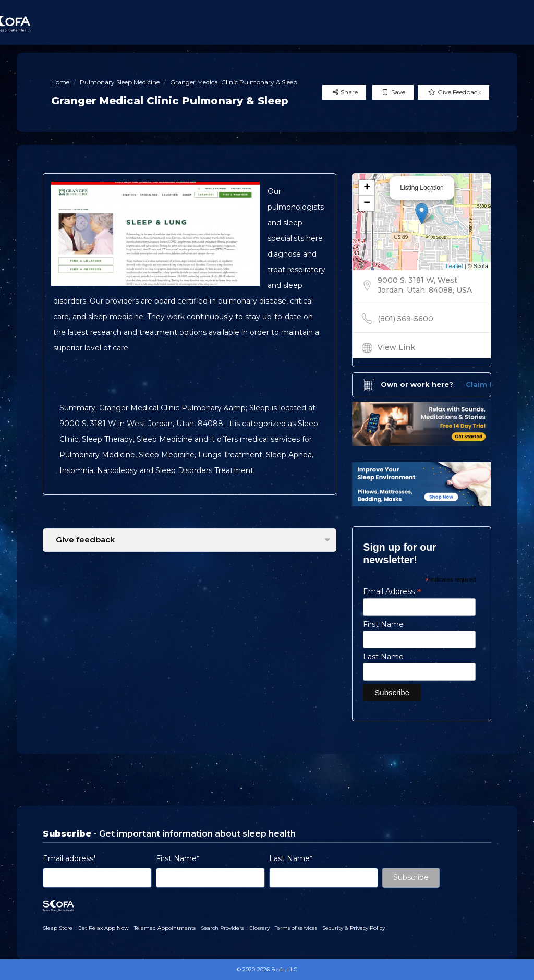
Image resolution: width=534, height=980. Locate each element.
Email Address (392, 591)
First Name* (178, 858)
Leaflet (454, 266)
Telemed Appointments (165, 928)
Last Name (383, 657)
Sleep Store (58, 928)
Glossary (259, 928)
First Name (383, 624)
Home (60, 82)
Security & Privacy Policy (354, 928)
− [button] (367, 203)
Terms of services (296, 928)
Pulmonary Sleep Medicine (120, 82)
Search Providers (222, 928)
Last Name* (291, 858)
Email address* (69, 858)
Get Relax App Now (103, 928)
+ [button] (367, 188)
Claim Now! (487, 384)
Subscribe (411, 877)
